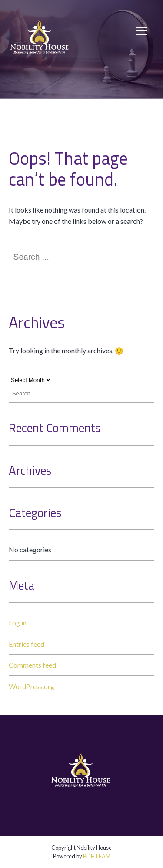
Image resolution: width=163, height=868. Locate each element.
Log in (18, 623)
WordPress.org (32, 686)
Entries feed (27, 644)
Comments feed (32, 665)
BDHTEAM (97, 856)
